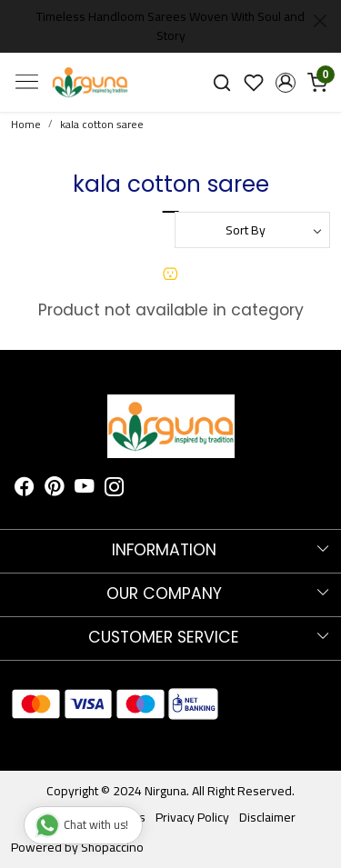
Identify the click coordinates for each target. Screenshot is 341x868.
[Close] (320, 21)
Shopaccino (112, 847)
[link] (222, 82)
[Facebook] (25, 490)
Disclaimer (267, 817)
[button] (285, 83)
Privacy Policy (192, 817)
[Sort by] (253, 230)
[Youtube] (85, 490)
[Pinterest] (55, 490)
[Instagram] (115, 490)
